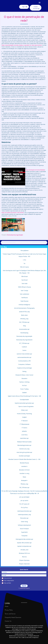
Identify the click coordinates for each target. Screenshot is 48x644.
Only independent (8, 581)
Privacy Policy (9, 610)
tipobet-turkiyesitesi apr (24, 546)
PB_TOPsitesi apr (24, 487)
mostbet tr (24, 466)
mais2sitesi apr (24, 438)
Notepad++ (24, 480)
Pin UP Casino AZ (24, 504)
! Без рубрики (24, 250)
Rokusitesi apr (24, 518)
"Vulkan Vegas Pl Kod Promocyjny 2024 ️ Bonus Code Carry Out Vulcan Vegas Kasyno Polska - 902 (24, 255)
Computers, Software (24, 364)
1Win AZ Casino (24, 267)
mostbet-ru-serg (24, 473)
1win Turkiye (24, 291)
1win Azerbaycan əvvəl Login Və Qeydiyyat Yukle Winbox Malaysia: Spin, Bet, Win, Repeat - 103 (24, 272)
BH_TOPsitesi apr (24, 322)
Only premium (7, 578)
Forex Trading (24, 389)
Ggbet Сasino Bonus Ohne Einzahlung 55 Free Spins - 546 (24, 396)
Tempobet (24, 536)
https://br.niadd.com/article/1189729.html (13, 212)
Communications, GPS (24, 361)
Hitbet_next (24, 410)
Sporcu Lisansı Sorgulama (26, 406)
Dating (24, 371)
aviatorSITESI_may (24, 312)
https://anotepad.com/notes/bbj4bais (35, 170)
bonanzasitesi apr (24, 329)
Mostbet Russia (24, 463)
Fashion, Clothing (24, 382)
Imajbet (24, 417)
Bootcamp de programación (24, 340)
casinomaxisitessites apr (24, 357)
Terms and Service (10, 614)
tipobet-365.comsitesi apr (24, 543)
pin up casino (24, 500)
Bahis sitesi (24, 315)
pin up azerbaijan (24, 497)
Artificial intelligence (24, 305)
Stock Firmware (24, 529)
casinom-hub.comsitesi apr (24, 354)
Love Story (24, 435)
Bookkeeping (24, 333)
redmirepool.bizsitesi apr (24, 511)
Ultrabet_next (24, 550)
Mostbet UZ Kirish (24, 470)
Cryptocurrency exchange (24, 368)
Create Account (36, 8)
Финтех (24, 557)
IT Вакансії (24, 421)
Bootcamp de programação (15, 235)
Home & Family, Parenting (24, 414)
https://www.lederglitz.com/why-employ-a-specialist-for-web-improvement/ (22, 45)
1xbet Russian (24, 301)
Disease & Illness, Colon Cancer (24, 375)
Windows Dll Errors (24, 553)
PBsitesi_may (24, 484)
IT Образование (24, 424)
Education (24, 378)
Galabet (24, 393)
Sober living (24, 522)
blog (24, 326)
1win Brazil (24, 280)
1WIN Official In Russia (24, 287)
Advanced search (24, 588)
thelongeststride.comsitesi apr (24, 539)
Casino (24, 350)
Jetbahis (24, 431)
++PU (24, 260)
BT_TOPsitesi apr (24, 343)
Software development (24, 525)
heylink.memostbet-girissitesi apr (24, 403)
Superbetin (24, 532)
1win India (24, 284)
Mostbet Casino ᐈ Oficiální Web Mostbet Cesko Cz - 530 (24, 459)
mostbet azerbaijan (24, 456)
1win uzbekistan (24, 294)
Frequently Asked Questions (13, 618)
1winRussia (24, 298)
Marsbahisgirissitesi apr (24, 445)
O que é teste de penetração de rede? (24, 19)
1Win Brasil (24, 276)
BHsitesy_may (24, 319)
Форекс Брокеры (24, 560)
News (24, 477)
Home (7, 606)
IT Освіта (24, 428)
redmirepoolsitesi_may (24, 515)
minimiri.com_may (24, 449)
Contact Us (8, 621)
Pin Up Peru (24, 508)
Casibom (24, 347)
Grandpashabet (24, 400)
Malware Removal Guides (24, 442)
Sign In (24, 7)
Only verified (6, 583)
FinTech (24, 385)
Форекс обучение (24, 564)
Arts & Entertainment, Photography (24, 308)
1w (24, 263)
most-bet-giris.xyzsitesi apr (24, 452)
